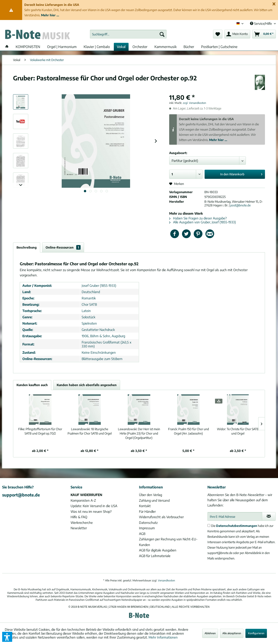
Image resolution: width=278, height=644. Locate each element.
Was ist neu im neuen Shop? (91, 511)
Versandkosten (166, 580)
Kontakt (145, 506)
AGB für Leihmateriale (155, 556)
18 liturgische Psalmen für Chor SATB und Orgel (90, 431)
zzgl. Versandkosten (194, 103)
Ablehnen (210, 633)
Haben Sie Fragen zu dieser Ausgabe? (198, 218)
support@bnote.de (21, 495)
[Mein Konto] (237, 34)
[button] (7, 637)
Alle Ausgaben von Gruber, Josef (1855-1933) (203, 222)
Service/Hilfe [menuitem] (261, 23)
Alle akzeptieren (232, 633)
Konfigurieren (256, 633)
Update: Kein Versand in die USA (94, 506)
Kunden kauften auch (32, 385)
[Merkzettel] (218, 34)
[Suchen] (162, 34)
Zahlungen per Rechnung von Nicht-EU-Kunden (168, 542)
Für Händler (147, 511)
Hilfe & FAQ (79, 517)
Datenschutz (148, 523)
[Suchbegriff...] (128, 34)
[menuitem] (128, 34)
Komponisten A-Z (83, 500)
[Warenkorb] (264, 34)
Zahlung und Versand (154, 500)
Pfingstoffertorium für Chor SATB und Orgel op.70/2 (40, 431)
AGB (142, 534)
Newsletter (79, 528)
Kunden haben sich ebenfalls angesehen (87, 385)
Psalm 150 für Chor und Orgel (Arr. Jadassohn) (189, 431)
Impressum (147, 528)
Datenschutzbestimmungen (237, 526)
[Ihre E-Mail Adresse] (235, 516)
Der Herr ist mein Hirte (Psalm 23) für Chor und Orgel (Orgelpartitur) (139, 433)
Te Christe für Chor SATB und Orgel (238, 431)
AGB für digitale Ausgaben (158, 550)
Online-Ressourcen (63, 247)
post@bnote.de (240, 205)
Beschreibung (27, 247)
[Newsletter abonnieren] (269, 516)
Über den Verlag (151, 495)
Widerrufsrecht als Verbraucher (161, 517)
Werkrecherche (82, 523)
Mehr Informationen (163, 637)
